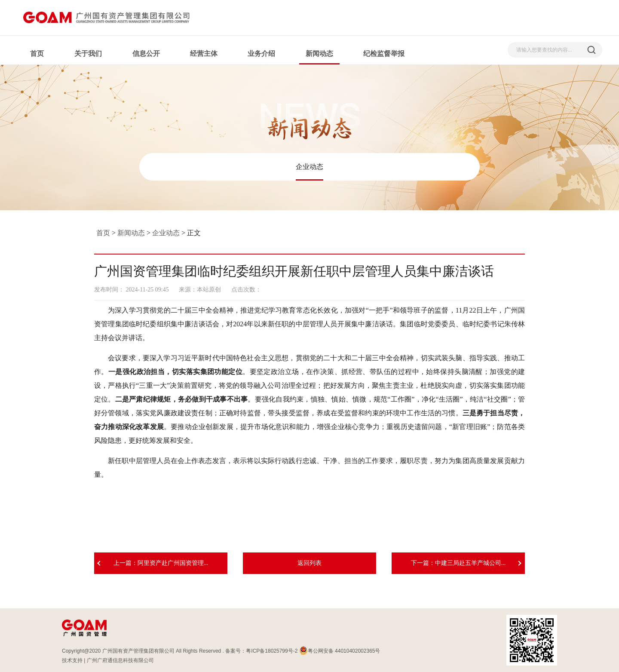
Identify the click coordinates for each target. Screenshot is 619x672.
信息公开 (146, 54)
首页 (37, 54)
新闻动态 (319, 54)
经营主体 (204, 54)
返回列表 (309, 563)
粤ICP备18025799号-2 (272, 651)
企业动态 (309, 167)
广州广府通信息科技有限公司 (120, 660)
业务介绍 (261, 54)
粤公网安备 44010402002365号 (340, 651)
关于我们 (88, 54)
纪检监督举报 (384, 54)
